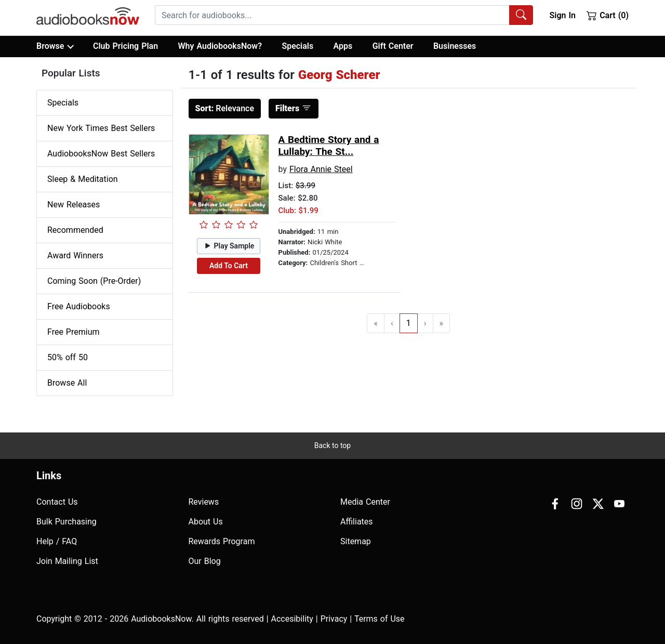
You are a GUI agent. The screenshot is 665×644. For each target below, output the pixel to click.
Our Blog (205, 561)
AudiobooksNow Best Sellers (101, 154)
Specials (297, 46)
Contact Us (57, 502)
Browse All (67, 383)
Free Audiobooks (79, 306)
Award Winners (75, 255)
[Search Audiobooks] (521, 15)
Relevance (225, 108)
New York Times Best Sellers (101, 128)
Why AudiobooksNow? (220, 46)
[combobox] (344, 15)
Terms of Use (380, 619)
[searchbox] (332, 15)
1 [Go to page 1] (409, 323)
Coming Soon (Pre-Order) (94, 281)
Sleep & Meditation (83, 179)
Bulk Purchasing (66, 522)
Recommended (75, 230)
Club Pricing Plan (125, 46)
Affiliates (357, 522)
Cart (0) (608, 15)
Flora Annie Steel (321, 169)
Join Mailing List (67, 561)
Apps (343, 46)
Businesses (455, 46)
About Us (206, 522)
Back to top (332, 445)
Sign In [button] (562, 15)
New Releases (74, 205)
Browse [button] (55, 46)
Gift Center (393, 46)
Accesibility (292, 619)
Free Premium (73, 332)
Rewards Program (222, 541)
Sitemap (356, 541)
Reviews (204, 502)
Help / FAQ (57, 541)
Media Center (365, 502)
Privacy (334, 619)
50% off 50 (68, 357)
